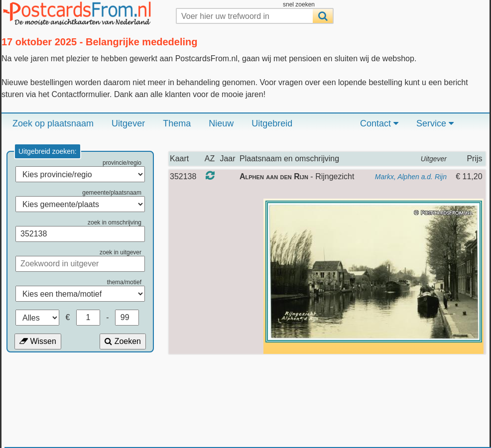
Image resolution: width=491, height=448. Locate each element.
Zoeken (123, 341)
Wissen (38, 341)
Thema (177, 123)
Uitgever (128, 123)
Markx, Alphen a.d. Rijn (411, 177)
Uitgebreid (272, 123)
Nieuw (221, 123)
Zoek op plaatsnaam (53, 123)
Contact (379, 123)
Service (435, 123)
